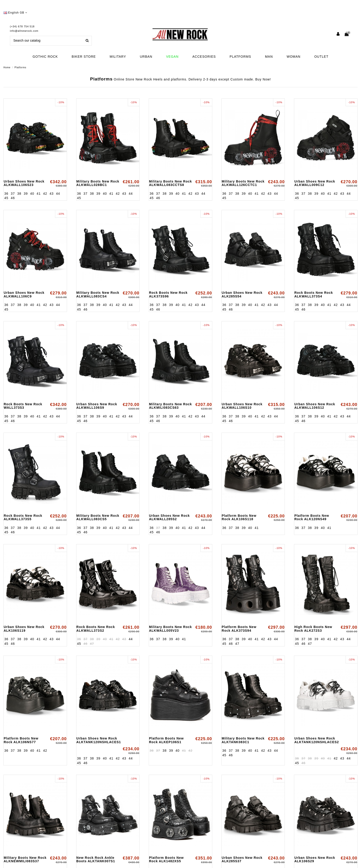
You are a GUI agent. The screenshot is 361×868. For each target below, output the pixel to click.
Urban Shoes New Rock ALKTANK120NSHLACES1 (99, 740)
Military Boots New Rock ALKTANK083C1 (243, 740)
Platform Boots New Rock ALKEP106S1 (166, 740)
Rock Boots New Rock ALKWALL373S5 (23, 517)
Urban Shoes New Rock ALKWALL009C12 (315, 183)
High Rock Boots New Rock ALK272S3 (313, 629)
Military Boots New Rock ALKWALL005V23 (170, 629)
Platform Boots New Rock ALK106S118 (239, 517)
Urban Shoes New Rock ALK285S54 (242, 294)
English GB (15, 13)
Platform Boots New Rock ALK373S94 (239, 629)
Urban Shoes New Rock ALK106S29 (315, 859)
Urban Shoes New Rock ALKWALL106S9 (97, 406)
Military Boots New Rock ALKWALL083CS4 (98, 294)
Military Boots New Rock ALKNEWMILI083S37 (25, 859)
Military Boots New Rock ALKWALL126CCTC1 (243, 183)
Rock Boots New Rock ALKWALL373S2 (96, 629)
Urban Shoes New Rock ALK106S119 (24, 629)
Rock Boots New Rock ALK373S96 (168, 294)
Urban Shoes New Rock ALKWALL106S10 (242, 406)
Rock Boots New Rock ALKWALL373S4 (314, 294)
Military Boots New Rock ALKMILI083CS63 (170, 406)
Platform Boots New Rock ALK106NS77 (21, 740)
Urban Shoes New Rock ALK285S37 (242, 859)
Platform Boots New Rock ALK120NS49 (312, 517)
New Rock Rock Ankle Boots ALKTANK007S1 (96, 859)
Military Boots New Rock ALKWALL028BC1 (98, 183)
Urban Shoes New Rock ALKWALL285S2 (169, 517)
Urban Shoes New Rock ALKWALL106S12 (315, 406)
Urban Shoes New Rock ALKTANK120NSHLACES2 (317, 740)
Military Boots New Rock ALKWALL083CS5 (98, 517)
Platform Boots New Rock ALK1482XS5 (166, 859)
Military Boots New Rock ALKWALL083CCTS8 (170, 183)
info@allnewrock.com (24, 31)
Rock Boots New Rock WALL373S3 (23, 406)
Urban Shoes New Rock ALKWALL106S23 (24, 183)
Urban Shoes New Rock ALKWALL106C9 (24, 294)
